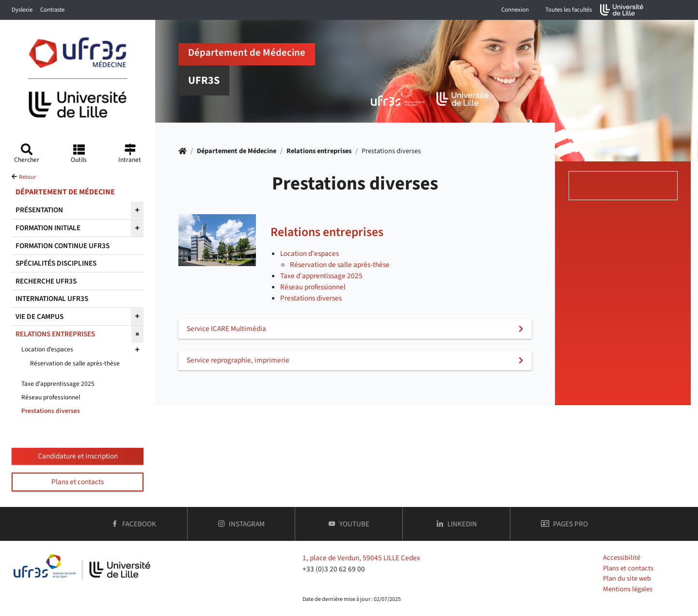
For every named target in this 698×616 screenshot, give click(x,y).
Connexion (515, 10)
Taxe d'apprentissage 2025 (321, 276)
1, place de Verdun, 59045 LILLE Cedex (361, 558)
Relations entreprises (319, 151)
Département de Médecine (237, 151)
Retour (27, 177)
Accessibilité (622, 558)
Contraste (52, 10)
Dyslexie (22, 10)
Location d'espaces (309, 253)
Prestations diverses (311, 298)
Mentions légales (628, 589)
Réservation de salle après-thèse (340, 265)
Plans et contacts (78, 482)
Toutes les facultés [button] (569, 10)
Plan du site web (627, 578)
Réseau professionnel (313, 287)
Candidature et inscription (78, 456)
